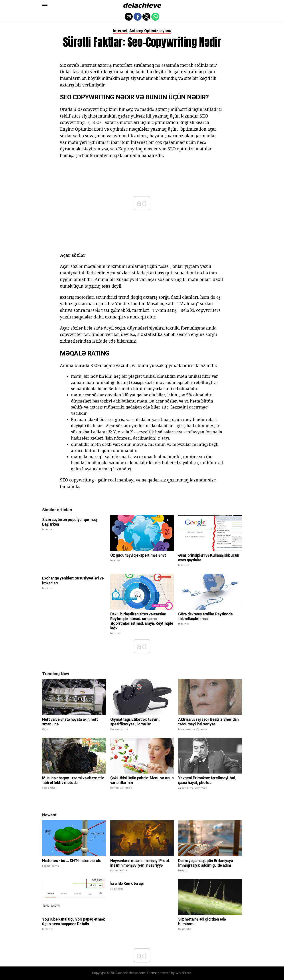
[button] (45, 6)
